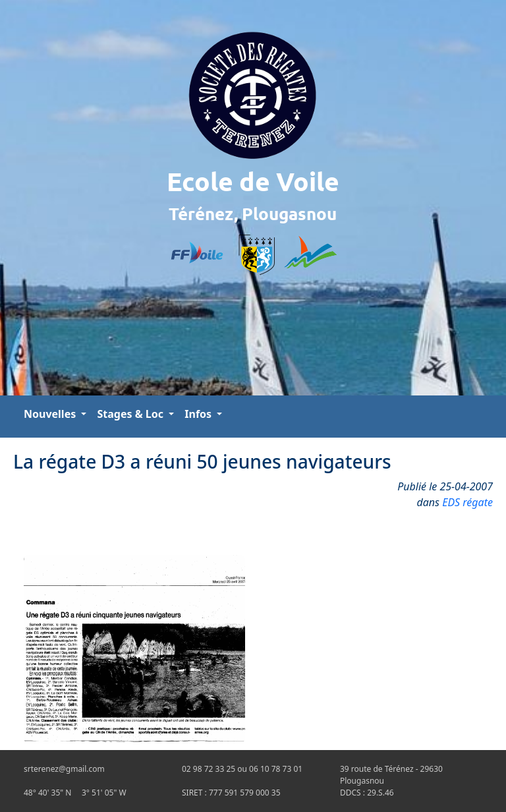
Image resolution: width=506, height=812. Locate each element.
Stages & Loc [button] (131, 414)
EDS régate (467, 502)
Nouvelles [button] (51, 414)
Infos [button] (199, 414)
